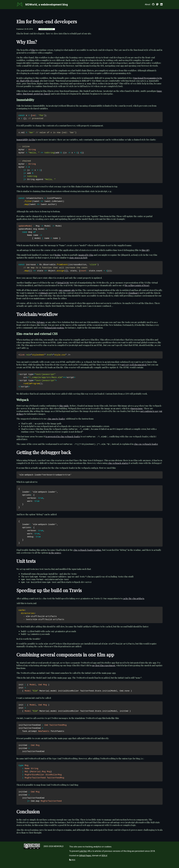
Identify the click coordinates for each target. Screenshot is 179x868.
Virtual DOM (63, 283)
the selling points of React (137, 285)
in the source (55, 553)
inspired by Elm (86, 255)
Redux (58, 255)
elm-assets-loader (56, 419)
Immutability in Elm (26, 140)
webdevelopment (47, 29)
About (148, 4)
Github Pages (85, 856)
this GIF (145, 250)
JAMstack (43, 293)
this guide (64, 406)
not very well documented (134, 365)
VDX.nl (104, 856)
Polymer (41, 322)
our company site (67, 290)
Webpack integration (54, 328)
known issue (137, 408)
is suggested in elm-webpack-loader (63, 437)
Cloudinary (133, 293)
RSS (72, 860)
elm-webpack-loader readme (87, 550)
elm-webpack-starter (118, 463)
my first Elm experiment (104, 665)
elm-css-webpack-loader (146, 444)
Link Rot (83, 851)
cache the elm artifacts (133, 598)
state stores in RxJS (78, 258)
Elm (33, 50)
